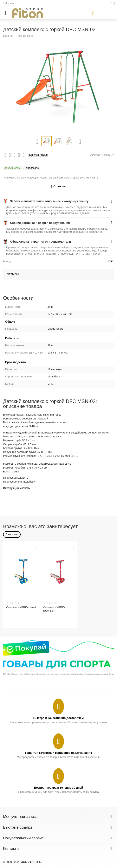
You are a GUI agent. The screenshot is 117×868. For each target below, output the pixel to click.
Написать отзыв (38, 155)
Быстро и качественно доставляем (59, 718)
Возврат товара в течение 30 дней (59, 788)
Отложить (58, 186)
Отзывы (13, 274)
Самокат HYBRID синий (21, 607)
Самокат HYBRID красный (54, 609)
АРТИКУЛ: (97, 155)
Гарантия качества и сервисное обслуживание (58, 753)
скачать (25, 488)
